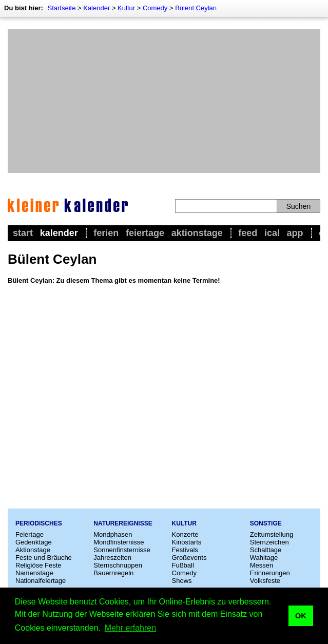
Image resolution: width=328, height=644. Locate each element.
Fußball (183, 565)
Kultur (126, 8)
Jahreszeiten (112, 558)
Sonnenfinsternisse (122, 550)
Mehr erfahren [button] (131, 628)
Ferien (106, 233)
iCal (272, 233)
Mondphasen (113, 534)
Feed (248, 233)
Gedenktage (34, 542)
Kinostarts (187, 542)
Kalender (97, 8)
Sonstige (266, 523)
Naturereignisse (123, 523)
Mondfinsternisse (119, 542)
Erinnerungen (270, 573)
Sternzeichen (269, 542)
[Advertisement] (164, 101)
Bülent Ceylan (196, 8)
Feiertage (145, 233)
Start (23, 233)
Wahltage (264, 558)
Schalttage (266, 550)
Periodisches (39, 523)
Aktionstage (197, 233)
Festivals (185, 550)
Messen (262, 565)
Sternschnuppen (118, 565)
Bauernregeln (113, 573)
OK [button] (301, 616)
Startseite (61, 8)
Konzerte (185, 534)
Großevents (189, 558)
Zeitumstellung (272, 534)
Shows (182, 581)
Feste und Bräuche (44, 558)
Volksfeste (265, 581)
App (295, 233)
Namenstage (34, 573)
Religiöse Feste (38, 565)
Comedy (155, 8)
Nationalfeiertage (41, 581)
